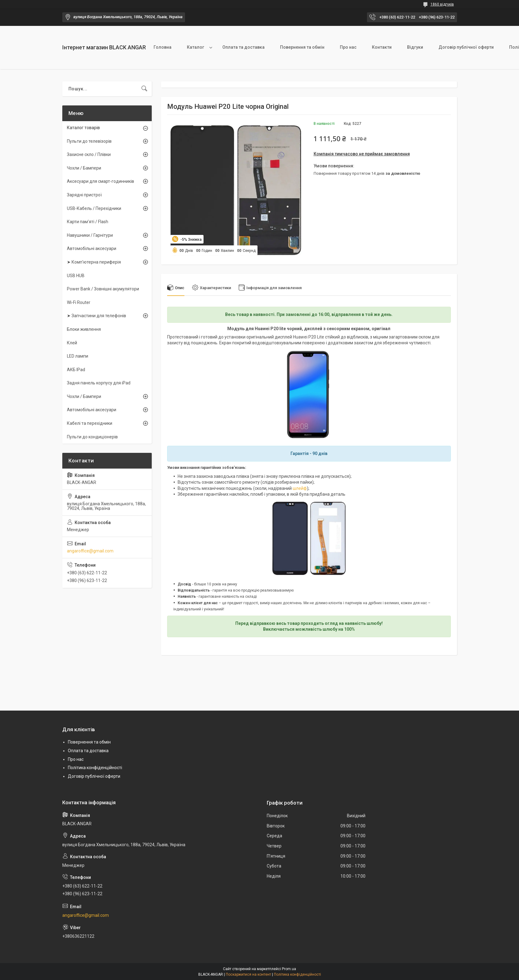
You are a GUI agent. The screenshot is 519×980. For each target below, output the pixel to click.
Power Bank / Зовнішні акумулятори (103, 289)
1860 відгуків (442, 4)
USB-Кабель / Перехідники (94, 208)
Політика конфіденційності (95, 768)
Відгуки (415, 47)
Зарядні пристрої (84, 195)
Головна (163, 47)
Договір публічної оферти (466, 47)
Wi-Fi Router (79, 302)
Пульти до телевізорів (89, 141)
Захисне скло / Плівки (89, 154)
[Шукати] (144, 89)
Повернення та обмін (302, 47)
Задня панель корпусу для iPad (99, 383)
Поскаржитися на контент (248, 974)
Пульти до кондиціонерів (92, 437)
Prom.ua (289, 969)
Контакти (382, 47)
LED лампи (78, 356)
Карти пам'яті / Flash (88, 222)
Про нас (348, 47)
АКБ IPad (76, 370)
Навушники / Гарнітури (90, 235)
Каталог (196, 47)
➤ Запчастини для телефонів (97, 316)
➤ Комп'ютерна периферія (94, 262)
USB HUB (76, 276)
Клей (72, 343)
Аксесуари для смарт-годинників (101, 181)
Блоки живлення (84, 329)
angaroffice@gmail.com (90, 551)
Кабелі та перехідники (90, 423)
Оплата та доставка (243, 47)
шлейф (300, 488)
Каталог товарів (83, 128)
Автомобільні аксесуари (92, 248)
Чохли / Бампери (84, 168)
